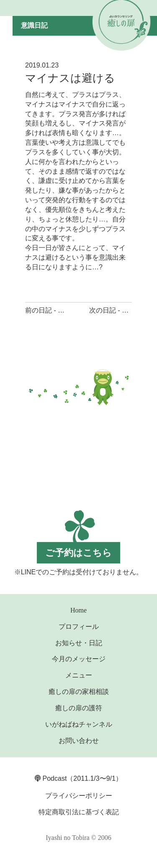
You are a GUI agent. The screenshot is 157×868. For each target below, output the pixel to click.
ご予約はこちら (78, 553)
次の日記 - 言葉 (112, 310)
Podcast (51, 778)
